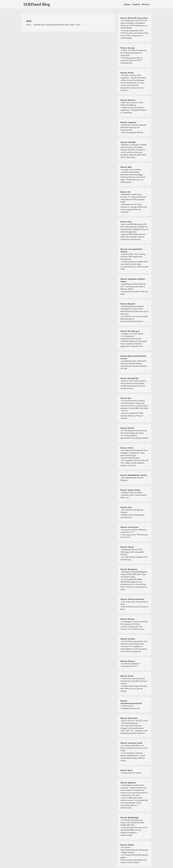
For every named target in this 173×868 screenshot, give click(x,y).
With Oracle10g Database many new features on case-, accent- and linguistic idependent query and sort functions (133, 85)
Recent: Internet (128, 100)
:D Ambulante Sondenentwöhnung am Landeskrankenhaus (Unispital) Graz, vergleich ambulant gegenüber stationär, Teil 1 (134, 341)
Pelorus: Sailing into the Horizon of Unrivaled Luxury (133, 628)
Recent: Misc (126, 167)
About (127, 4)
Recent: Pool (126, 222)
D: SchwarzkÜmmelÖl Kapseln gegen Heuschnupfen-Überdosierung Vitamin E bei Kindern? (134, 859)
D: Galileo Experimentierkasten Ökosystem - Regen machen (134, 850)
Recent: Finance (128, 661)
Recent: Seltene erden (130, 490)
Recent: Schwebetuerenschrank (131, 702)
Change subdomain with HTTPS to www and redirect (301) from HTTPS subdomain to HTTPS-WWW (135, 34)
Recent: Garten (127, 428)
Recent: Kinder (127, 845)
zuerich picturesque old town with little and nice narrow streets (134, 689)
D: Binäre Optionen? (131, 664)
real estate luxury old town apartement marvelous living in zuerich (134, 681)
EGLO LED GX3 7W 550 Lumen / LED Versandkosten (134, 722)
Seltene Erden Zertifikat (132, 493)
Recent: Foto (126, 507)
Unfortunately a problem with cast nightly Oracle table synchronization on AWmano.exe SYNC (134, 265)
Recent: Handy (127, 547)
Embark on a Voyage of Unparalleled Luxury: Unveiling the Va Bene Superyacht (134, 649)
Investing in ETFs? (130, 666)
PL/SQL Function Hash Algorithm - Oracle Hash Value (133, 76)
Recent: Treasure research (132, 599)
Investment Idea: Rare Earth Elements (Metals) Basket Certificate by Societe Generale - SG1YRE (134, 365)
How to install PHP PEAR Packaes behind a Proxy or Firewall (132, 416)
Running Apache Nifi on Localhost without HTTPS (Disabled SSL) (132, 60)
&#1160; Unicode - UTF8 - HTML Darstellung (132, 104)
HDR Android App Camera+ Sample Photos (133, 387)
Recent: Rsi (125, 192)
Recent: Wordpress (129, 569)
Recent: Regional (128, 783)
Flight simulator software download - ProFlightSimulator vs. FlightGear (134, 110)
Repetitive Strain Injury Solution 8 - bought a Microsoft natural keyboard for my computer (134, 208)
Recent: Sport (127, 770)
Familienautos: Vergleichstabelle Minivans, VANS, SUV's (57, 25)
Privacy (146, 4)
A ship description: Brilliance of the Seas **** (134, 531)
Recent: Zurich (127, 676)
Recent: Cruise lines (129, 527)
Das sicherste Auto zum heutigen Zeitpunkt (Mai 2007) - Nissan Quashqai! (134, 155)
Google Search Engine (132, 170)
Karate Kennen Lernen (132, 773)
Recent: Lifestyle (128, 142)
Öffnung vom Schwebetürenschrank (130, 707)
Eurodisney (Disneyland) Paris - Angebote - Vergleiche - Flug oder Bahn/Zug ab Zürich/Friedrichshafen (135, 454)
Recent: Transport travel (131, 743)
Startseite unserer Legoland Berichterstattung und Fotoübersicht (133, 127)
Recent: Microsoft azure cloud (134, 18)
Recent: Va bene (128, 639)
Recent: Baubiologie (130, 818)
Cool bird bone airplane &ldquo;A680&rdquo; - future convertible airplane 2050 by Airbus (133, 757)
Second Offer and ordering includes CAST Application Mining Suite (133, 257)
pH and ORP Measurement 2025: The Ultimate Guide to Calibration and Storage (133, 237)
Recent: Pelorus (128, 619)
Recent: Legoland (128, 122)
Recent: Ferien (127, 448)
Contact (136, 4)
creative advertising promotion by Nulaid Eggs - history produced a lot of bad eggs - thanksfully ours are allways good (133, 177)
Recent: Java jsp (128, 48)
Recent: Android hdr (130, 378)
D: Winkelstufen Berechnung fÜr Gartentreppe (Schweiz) (134, 432)
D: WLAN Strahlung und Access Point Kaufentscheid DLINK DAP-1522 (132, 823)
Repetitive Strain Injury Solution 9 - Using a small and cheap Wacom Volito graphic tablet (133, 198)
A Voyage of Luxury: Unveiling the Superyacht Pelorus (134, 623)
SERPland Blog (37, 4)
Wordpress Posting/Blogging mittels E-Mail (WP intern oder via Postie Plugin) (134, 574)
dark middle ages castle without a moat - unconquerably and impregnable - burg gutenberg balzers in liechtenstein (134, 803)
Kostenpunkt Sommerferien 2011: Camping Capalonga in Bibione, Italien (133, 286)
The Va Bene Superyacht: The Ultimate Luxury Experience (134, 643)
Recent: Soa (126, 398)
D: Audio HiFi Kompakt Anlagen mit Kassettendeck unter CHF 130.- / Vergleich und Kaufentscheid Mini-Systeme (134, 729)
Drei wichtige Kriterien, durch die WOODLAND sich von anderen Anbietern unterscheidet (134, 831)
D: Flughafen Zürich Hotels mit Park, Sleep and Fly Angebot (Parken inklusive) (134, 463)
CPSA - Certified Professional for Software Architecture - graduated (134, 53)
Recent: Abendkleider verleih (134, 475)
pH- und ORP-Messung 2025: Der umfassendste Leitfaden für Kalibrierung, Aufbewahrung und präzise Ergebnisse (135, 228)
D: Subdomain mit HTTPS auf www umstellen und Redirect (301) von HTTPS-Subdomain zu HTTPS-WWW (134, 24)
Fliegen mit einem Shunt (133, 334)
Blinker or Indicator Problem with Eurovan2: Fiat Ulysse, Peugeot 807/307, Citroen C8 (134, 147)
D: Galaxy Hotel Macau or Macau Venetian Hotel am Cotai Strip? (134, 748)
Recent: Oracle (127, 73)
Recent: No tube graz (130, 331)
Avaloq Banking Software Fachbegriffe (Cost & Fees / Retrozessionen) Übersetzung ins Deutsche (135, 310)
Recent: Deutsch (128, 304)
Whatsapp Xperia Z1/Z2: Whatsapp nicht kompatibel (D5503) (132, 552)
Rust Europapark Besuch (133, 132)
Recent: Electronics (129, 718)
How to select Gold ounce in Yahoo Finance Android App (133, 382)
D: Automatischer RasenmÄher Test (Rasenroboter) (135, 437)
